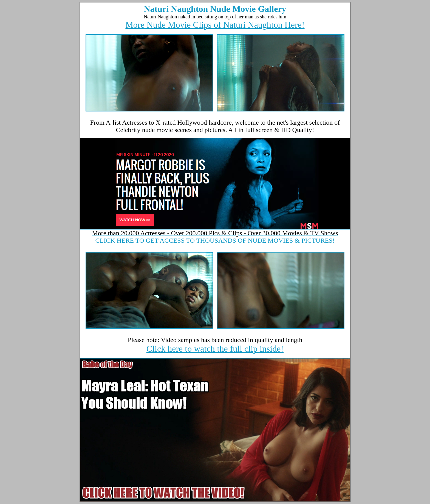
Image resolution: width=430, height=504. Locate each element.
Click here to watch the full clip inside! (215, 349)
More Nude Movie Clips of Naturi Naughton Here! (215, 25)
